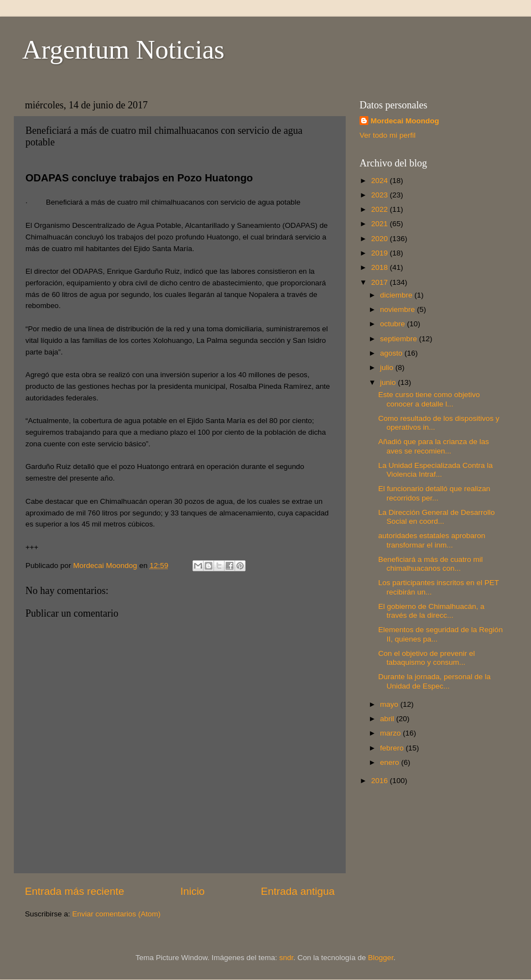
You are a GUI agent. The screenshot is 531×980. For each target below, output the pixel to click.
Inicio (192, 891)
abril (388, 719)
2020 (381, 239)
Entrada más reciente (75, 891)
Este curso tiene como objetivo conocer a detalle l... (429, 399)
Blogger (381, 958)
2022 (381, 209)
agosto (392, 353)
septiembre (400, 339)
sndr (287, 958)
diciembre (397, 295)
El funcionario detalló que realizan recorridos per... (434, 493)
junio (389, 382)
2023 (381, 195)
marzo (391, 733)
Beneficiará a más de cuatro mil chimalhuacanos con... (431, 564)
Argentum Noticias (123, 49)
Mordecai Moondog (405, 121)
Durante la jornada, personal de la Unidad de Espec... (434, 681)
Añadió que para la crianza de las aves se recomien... (434, 446)
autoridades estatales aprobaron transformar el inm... (432, 540)
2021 (381, 224)
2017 (381, 282)
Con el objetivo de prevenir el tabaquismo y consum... (427, 658)
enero (391, 762)
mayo (390, 704)
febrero (393, 748)
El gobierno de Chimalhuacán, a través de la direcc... (431, 611)
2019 (381, 253)
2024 (381, 181)
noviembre (399, 309)
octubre (394, 324)
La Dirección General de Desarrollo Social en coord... (437, 517)
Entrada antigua (298, 891)
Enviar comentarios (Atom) (117, 914)
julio (388, 367)
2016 (381, 781)
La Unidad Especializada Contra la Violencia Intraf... (436, 470)
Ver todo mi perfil (387, 135)
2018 (381, 267)
